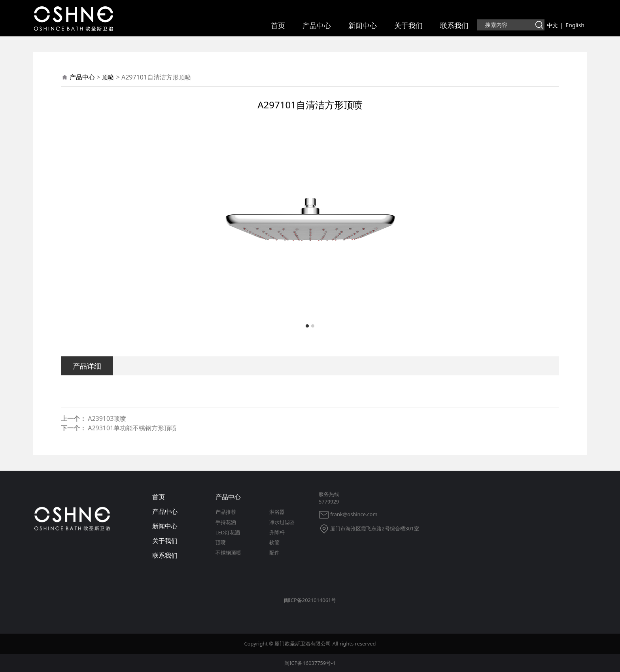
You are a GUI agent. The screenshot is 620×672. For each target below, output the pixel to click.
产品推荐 (226, 512)
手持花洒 (226, 522)
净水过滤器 (282, 522)
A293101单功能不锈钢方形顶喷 (132, 428)
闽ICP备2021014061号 (310, 600)
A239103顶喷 (107, 418)
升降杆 (277, 532)
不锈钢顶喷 (228, 553)
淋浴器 (277, 512)
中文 (552, 25)
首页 (278, 25)
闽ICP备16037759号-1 (310, 663)
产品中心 (317, 25)
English (575, 25)
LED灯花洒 (228, 532)
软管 (274, 542)
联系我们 (454, 25)
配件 (274, 553)
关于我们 (408, 25)
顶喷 (108, 77)
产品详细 (87, 366)
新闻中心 (363, 25)
